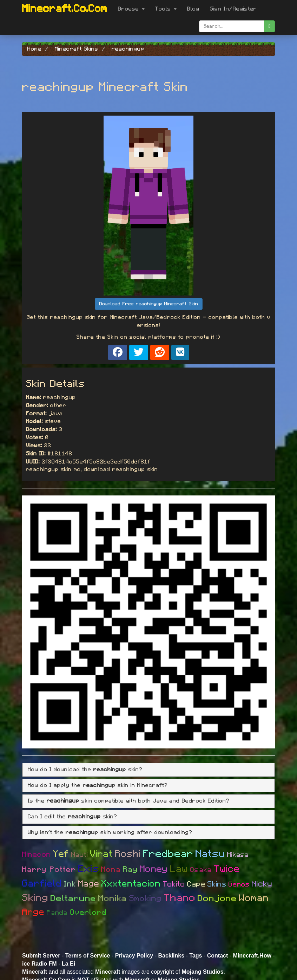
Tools (166, 9)
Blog (193, 9)
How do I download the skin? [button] (85, 770)
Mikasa (238, 855)
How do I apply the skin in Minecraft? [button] (98, 785)
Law (179, 869)
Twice (227, 869)
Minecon (37, 855)
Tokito (174, 884)
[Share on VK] (180, 352)
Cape (196, 884)
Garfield (42, 884)
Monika (113, 898)
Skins (217, 884)
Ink (70, 884)
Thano (180, 898)
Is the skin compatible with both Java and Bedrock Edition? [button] (129, 801)
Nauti (80, 855)
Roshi (128, 854)
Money (154, 869)
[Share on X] (139, 352)
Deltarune (73, 898)
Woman (254, 898)
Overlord (88, 913)
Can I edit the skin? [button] (72, 817)
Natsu (210, 854)
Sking (35, 898)
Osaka (201, 870)
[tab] (148, 770)
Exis (88, 869)
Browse (131, 9)
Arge (33, 912)
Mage (89, 884)
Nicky (262, 884)
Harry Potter (49, 870)
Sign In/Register (233, 9)
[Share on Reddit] (160, 352)
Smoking (146, 899)
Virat (101, 854)
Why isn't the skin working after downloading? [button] (110, 832)
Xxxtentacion (131, 884)
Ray (130, 870)
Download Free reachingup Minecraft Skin (149, 304)
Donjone (217, 898)
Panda (57, 913)
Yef (61, 854)
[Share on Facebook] (118, 352)
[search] (269, 26)
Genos (239, 884)
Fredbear (168, 854)
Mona (111, 870)
